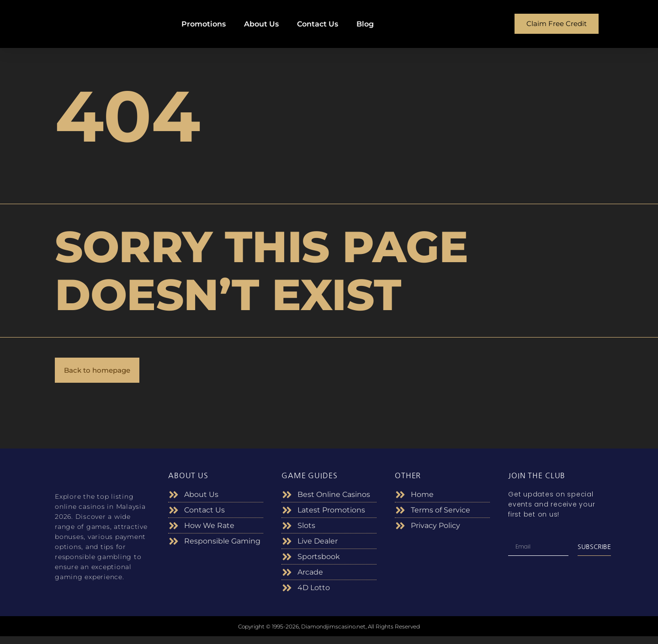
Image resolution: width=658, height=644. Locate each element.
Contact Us (318, 24)
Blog (365, 24)
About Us (261, 24)
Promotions (204, 24)
